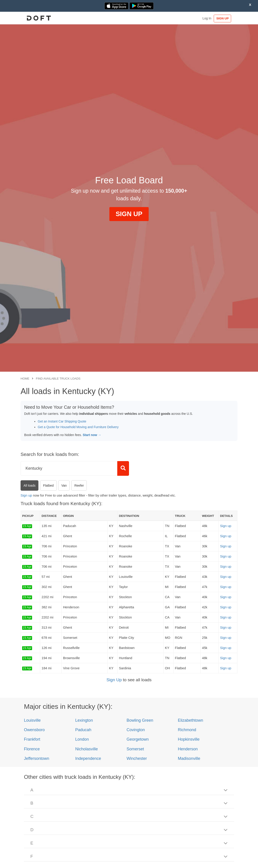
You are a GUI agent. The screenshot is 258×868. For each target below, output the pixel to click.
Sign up (26, 495)
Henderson (188, 749)
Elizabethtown (190, 720)
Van (64, 485)
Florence (32, 749)
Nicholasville (87, 749)
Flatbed (48, 485)
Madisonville (189, 758)
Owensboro (34, 730)
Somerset (135, 749)
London (82, 739)
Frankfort (32, 739)
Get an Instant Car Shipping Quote (62, 421)
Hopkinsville (189, 739)
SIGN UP (224, 18)
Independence (88, 758)
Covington (136, 730)
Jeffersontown (37, 758)
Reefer (79, 485)
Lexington (84, 720)
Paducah (83, 730)
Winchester (137, 758)
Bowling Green (140, 720)
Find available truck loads (58, 379)
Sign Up (114, 680)
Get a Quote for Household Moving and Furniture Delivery (78, 427)
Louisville (32, 720)
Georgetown (138, 739)
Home (25, 379)
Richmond (187, 730)
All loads (29, 485)
